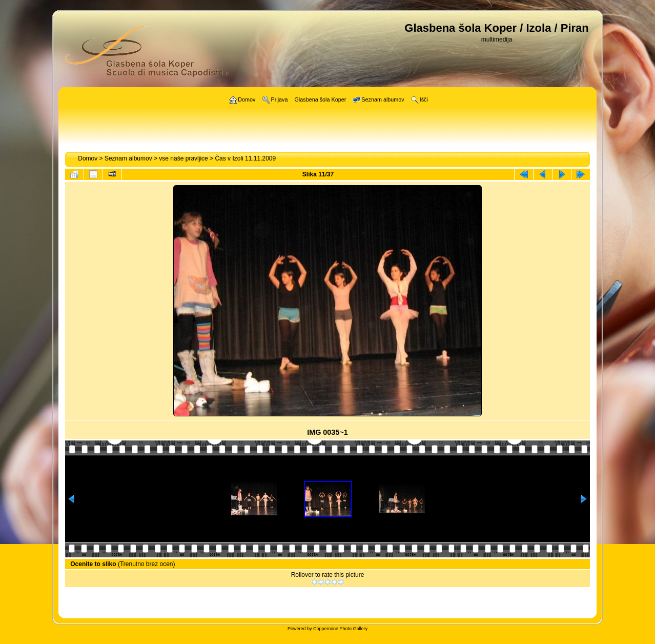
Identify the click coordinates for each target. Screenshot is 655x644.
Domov (88, 158)
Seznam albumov (128, 158)
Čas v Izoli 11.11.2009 (245, 158)
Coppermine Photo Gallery (340, 629)
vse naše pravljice (183, 158)
